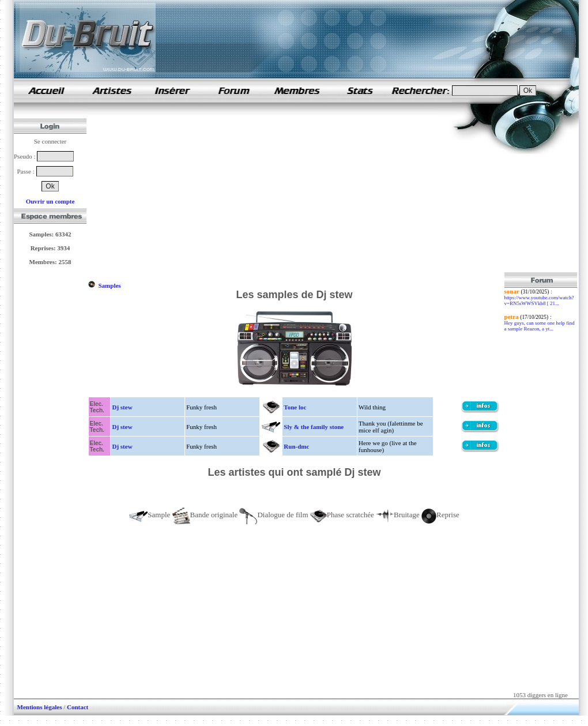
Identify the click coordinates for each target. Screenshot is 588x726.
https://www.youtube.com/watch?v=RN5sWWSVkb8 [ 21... (539, 300)
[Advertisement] (199, 192)
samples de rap (46, 90)
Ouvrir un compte (50, 201)
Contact (78, 707)
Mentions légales (40, 707)
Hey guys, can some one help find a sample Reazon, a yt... (540, 326)
